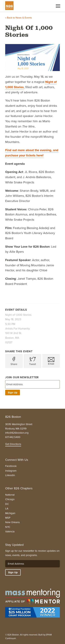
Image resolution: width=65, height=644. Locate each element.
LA (7, 509)
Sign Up (13, 393)
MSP (8, 518)
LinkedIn (10, 475)
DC (7, 504)
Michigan (10, 513)
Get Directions (13, 444)
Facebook (11, 466)
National (10, 495)
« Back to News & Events (19, 18)
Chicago (10, 499)
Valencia (10, 532)
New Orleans (12, 522)
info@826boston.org (17, 433)
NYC (8, 527)
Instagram (11, 471)
